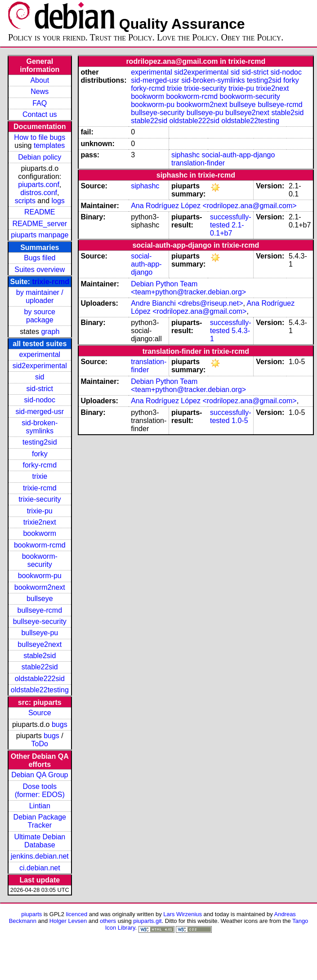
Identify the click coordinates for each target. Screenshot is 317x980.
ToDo (40, 744)
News (40, 91)
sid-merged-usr (40, 412)
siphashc (185, 155)
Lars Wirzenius (183, 914)
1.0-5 (240, 421)
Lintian (40, 806)
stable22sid (40, 667)
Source (40, 713)
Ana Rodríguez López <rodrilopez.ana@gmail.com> (214, 206)
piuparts (31, 914)
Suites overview (40, 269)
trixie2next (40, 522)
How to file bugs (40, 137)
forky (40, 454)
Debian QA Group (40, 775)
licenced (77, 914)
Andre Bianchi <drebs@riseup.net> (187, 303)
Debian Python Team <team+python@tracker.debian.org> (188, 288)
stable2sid (40, 656)
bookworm (40, 533)
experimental (40, 354)
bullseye (40, 599)
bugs (60, 724)
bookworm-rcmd (40, 545)
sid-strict (40, 389)
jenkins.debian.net (40, 856)
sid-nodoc (40, 400)
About (40, 80)
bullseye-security (40, 621)
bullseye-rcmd (40, 610)
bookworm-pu (40, 576)
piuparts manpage (40, 235)
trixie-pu (40, 511)
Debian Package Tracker (40, 821)
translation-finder (198, 163)
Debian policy (40, 157)
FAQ (40, 103)
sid (40, 377)
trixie (40, 476)
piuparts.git (147, 921)
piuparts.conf (39, 185)
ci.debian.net (40, 868)
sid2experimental (40, 366)
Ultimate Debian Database (40, 841)
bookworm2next (40, 587)
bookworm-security (40, 560)
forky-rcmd (40, 465)
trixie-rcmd (51, 282)
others (108, 921)
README (40, 212)
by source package (40, 316)
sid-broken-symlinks (40, 427)
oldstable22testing (40, 690)
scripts (25, 201)
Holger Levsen (68, 921)
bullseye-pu (40, 633)
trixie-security (40, 499)
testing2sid (40, 442)
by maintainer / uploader (40, 296)
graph (50, 332)
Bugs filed (40, 258)
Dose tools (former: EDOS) (40, 791)
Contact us (40, 114)
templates (49, 145)
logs (58, 201)
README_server (40, 224)
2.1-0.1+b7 (227, 229)
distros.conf (39, 193)
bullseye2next (40, 644)
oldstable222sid (40, 679)
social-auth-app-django (239, 155)
